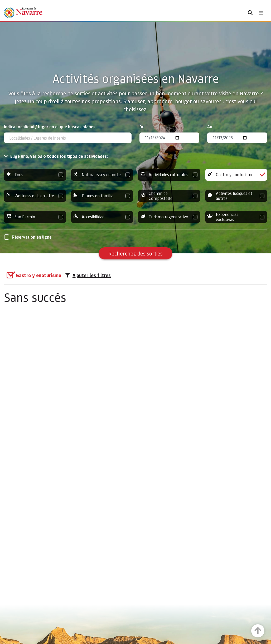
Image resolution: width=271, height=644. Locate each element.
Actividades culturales (169, 175)
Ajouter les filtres (88, 275)
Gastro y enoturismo (236, 175)
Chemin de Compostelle (169, 196)
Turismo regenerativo (169, 217)
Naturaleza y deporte (102, 175)
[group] (35, 175)
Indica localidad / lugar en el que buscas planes (50, 127)
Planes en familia (102, 196)
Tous (35, 175)
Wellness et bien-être (35, 196)
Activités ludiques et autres (236, 196)
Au (210, 127)
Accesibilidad (102, 217)
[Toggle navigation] (261, 13)
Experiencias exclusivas (236, 217)
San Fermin (35, 217)
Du (142, 127)
